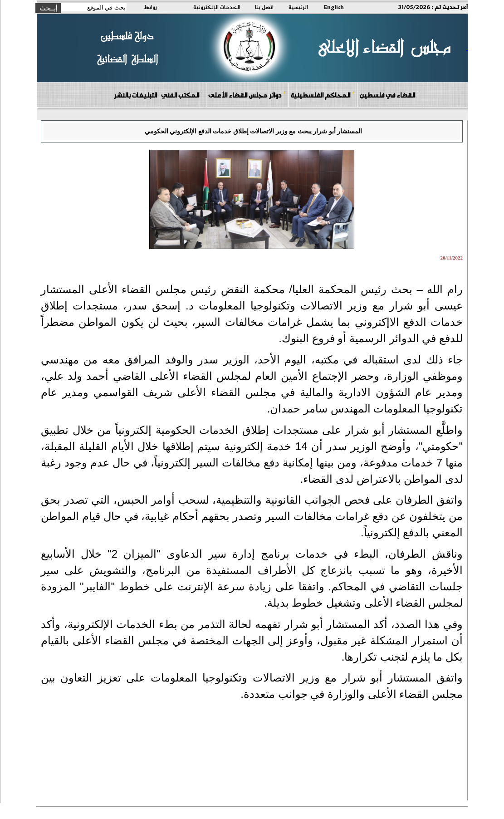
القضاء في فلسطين (389, 95)
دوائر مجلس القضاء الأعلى (247, 95)
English (334, 7)
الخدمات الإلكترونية (217, 7)
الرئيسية (298, 7)
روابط (150, 7)
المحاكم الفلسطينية (322, 95)
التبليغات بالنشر (135, 95)
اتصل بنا (264, 7)
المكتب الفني (182, 95)
